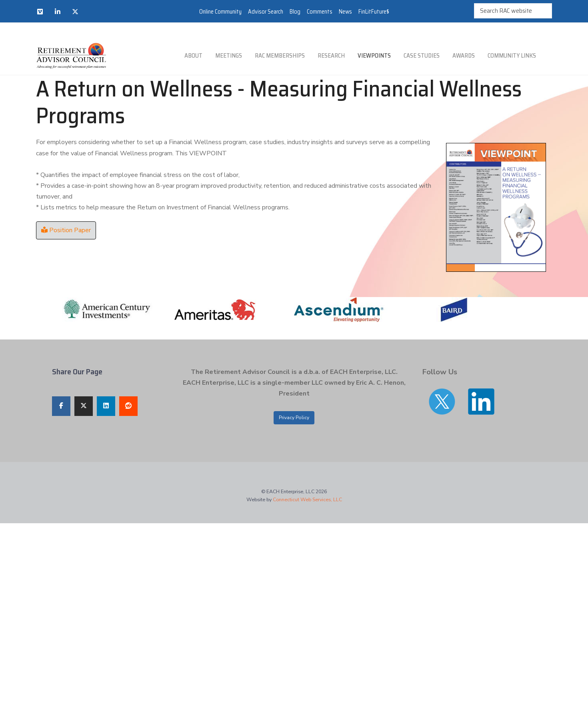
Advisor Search (266, 12)
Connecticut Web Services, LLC (307, 499)
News (345, 12)
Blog (295, 12)
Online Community (220, 12)
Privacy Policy (294, 418)
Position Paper (66, 230)
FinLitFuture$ (374, 12)
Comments (320, 12)
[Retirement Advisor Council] (71, 56)
